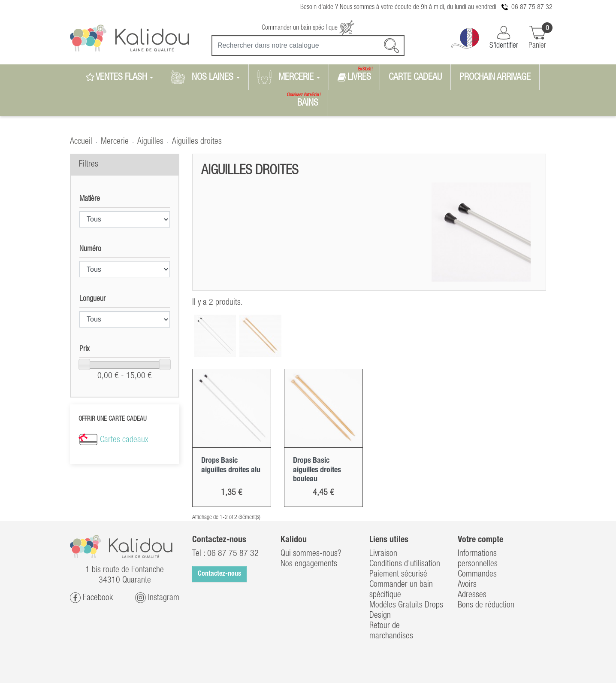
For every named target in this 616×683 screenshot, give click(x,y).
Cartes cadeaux (124, 440)
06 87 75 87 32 (532, 7)
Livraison (383, 554)
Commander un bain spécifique (308, 28)
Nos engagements (309, 564)
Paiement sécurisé (398, 574)
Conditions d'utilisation (405, 564)
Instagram (157, 598)
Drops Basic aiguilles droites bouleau (317, 470)
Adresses (472, 595)
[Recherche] (308, 46)
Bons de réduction (486, 605)
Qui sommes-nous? (311, 554)
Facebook (91, 598)
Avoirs (467, 585)
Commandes (477, 574)
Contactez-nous (219, 574)
